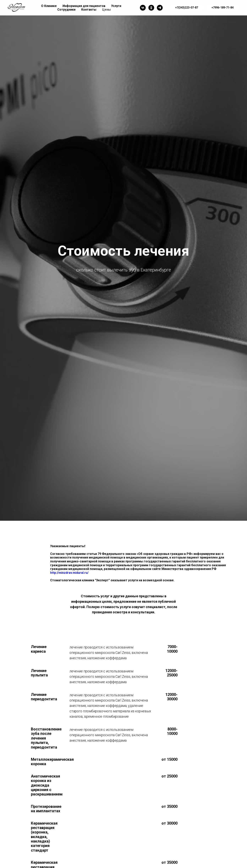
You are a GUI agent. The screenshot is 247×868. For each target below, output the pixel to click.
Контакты (89, 10)
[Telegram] (160, 8)
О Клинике (49, 6)
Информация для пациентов (84, 6)
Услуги (116, 6)
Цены (106, 10)
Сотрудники (66, 10)
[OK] (151, 8)
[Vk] (143, 8)
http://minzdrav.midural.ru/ (69, 573)
